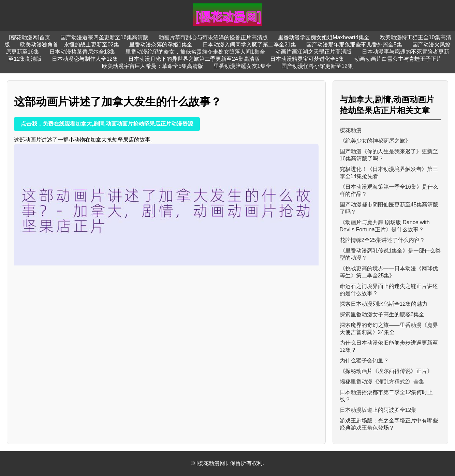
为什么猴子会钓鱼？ (364, 360)
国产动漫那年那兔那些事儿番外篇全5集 (354, 45)
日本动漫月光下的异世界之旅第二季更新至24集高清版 (194, 59)
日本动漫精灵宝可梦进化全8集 (307, 59)
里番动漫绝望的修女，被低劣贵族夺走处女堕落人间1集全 (195, 52)
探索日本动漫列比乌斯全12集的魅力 (384, 304)
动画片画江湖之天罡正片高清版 (313, 52)
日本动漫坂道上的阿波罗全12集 (378, 410)
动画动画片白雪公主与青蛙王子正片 (398, 59)
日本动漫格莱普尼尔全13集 (83, 52)
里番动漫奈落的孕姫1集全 (161, 45)
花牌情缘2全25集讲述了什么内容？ (383, 240)
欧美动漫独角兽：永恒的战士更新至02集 (70, 45)
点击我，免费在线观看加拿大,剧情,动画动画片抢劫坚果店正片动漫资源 (107, 124)
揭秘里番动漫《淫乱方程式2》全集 (382, 382)
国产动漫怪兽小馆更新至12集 (317, 66)
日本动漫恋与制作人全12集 (85, 59)
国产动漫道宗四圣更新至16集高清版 (104, 37)
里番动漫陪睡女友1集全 (242, 66)
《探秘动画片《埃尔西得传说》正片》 (386, 371)
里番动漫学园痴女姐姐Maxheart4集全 (324, 37)
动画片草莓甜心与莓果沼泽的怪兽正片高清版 (213, 37)
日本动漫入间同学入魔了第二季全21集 (249, 45)
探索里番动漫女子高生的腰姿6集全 (382, 314)
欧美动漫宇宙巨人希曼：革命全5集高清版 (153, 66)
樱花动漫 (351, 130)
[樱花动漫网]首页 (30, 37)
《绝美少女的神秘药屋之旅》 (375, 141)
